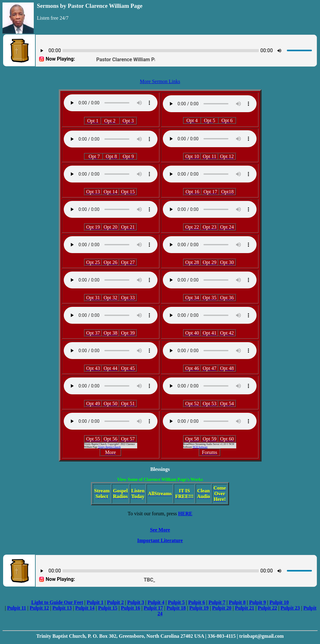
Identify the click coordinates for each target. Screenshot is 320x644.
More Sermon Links (160, 81)
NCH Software (200, 447)
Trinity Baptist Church (109, 447)
